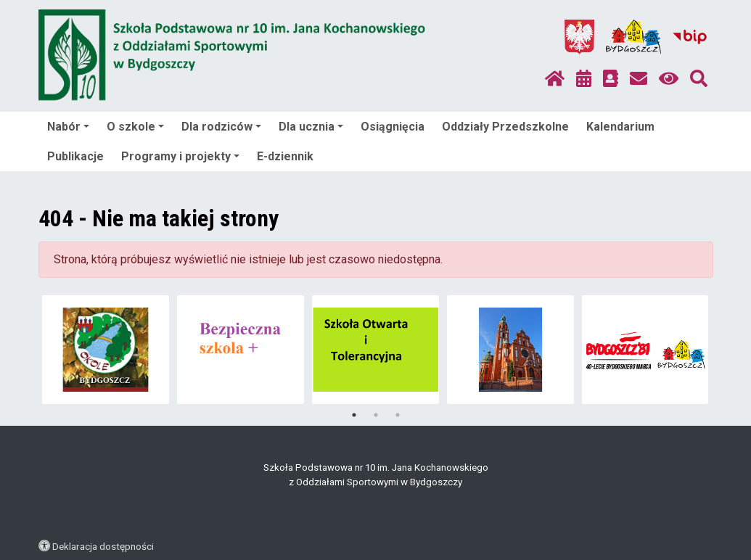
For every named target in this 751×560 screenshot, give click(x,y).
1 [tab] (354, 415)
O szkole (135, 127)
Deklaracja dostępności (103, 546)
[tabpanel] (106, 350)
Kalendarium (620, 127)
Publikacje (75, 156)
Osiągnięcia (393, 127)
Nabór (68, 127)
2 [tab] (376, 415)
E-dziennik (285, 156)
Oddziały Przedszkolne (505, 127)
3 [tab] (398, 415)
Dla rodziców (221, 127)
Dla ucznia (311, 127)
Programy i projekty (180, 156)
